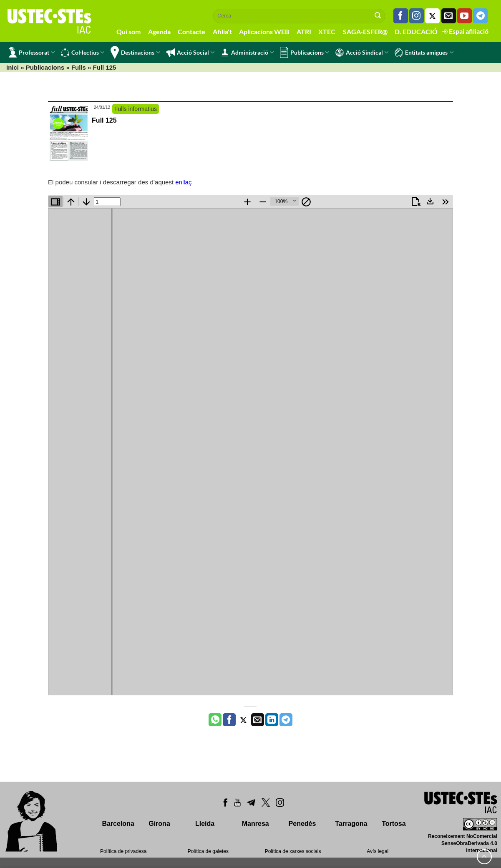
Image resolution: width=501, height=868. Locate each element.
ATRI (304, 31)
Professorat (31, 52)
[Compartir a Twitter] (243, 720)
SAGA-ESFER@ (365, 31)
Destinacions (135, 52)
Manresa (256, 824)
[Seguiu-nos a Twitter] (432, 16)
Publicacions (305, 52)
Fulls (79, 67)
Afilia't (222, 31)
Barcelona (118, 824)
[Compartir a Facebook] (229, 720)
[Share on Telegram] (286, 720)
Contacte (191, 31)
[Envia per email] (258, 720)
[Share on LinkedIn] (272, 720)
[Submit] (378, 16)
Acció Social (190, 53)
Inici (13, 67)
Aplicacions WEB (264, 31)
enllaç (183, 182)
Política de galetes (208, 851)
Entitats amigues (424, 53)
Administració (247, 53)
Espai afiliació (465, 31)
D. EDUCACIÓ (416, 31)
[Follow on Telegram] (480, 16)
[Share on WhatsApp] (215, 720)
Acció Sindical (362, 53)
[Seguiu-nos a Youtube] (464, 16)
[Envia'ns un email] (449, 16)
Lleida (205, 824)
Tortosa (394, 824)
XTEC (327, 31)
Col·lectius (83, 53)
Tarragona (351, 824)
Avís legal (378, 851)
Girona (159, 824)
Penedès (302, 824)
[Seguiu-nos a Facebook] (401, 16)
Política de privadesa (123, 851)
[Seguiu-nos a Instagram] (417, 16)
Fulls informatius (136, 109)
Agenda (159, 31)
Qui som (128, 31)
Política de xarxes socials (293, 851)
